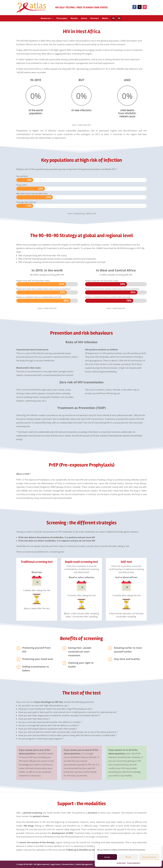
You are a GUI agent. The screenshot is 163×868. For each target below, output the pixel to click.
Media (105, 18)
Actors (84, 18)
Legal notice (56, 864)
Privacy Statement (134, 863)
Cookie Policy (121, 863)
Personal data (68, 864)
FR (113, 18)
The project (62, 18)
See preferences (149, 857)
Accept (107, 857)
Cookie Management (84, 864)
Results (74, 18)
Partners (95, 18)
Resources (46, 18)
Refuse (128, 857)
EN (119, 18)
